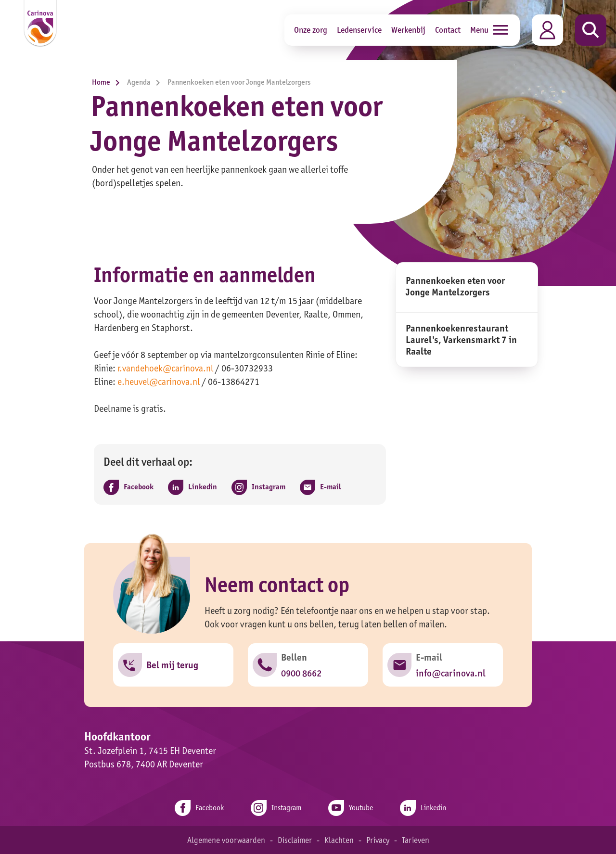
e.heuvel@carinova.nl (160, 382)
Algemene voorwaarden (224, 840)
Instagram (275, 808)
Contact (448, 30)
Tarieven (417, 840)
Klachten (339, 840)
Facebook (195, 808)
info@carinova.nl (451, 673)
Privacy (379, 840)
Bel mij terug (173, 665)
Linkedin (427, 808)
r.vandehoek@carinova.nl (167, 368)
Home (108, 82)
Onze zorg (311, 30)
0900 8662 (302, 673)
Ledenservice (359, 30)
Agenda (146, 82)
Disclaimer (294, 840)
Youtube (353, 808)
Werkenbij (408, 30)
